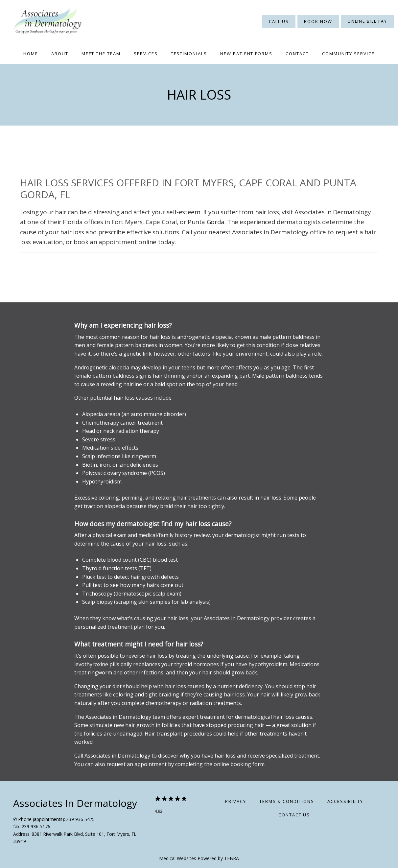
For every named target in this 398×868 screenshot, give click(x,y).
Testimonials (189, 54)
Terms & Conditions (287, 801)
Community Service (348, 54)
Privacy (236, 801)
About (60, 54)
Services (146, 54)
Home (31, 54)
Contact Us (294, 815)
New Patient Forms (246, 54)
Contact (297, 54)
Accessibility (345, 801)
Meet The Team (101, 54)
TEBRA (232, 858)
